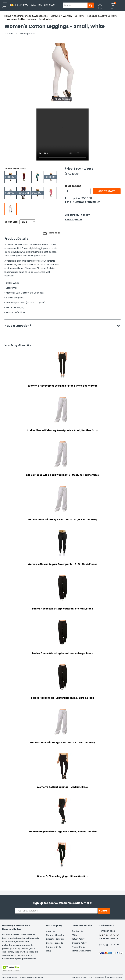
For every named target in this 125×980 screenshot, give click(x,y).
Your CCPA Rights (10, 977)
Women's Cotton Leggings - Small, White (30, 19)
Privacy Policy (78, 947)
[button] (100, 6)
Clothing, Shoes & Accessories (31, 16)
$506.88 (87, 198)
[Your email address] (56, 911)
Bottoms (80, 16)
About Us (51, 931)
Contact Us (77, 931)
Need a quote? (74, 220)
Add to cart (107, 191)
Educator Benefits (55, 939)
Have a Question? (19, 326)
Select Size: (11, 222)
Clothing (55, 16)
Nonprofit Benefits (55, 935)
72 (98, 202)
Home (8, 16)
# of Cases (73, 186)
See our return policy (77, 215)
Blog (48, 951)
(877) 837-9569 (46, 5)
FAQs (74, 935)
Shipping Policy (79, 943)
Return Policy (78, 939)
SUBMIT (104, 911)
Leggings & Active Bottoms (103, 16)
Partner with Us (53, 947)
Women (67, 16)
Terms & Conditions (81, 951)
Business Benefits (55, 943)
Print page (55, 233)
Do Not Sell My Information (32, 977)
